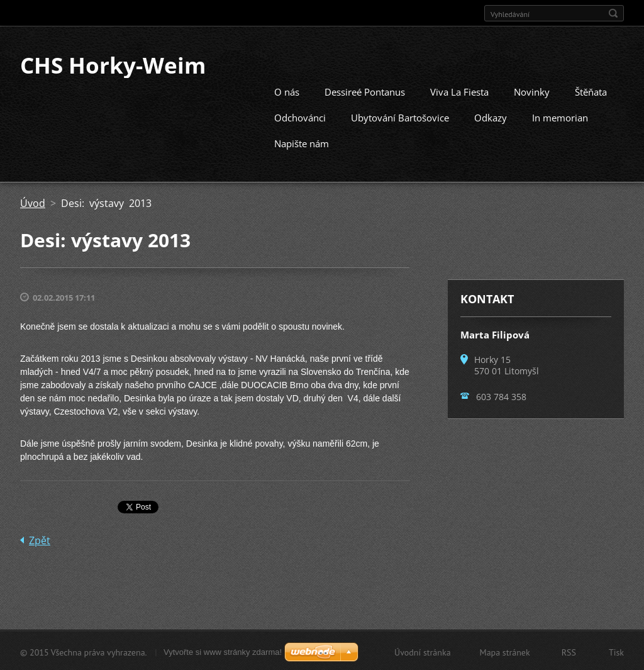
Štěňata (591, 91)
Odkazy (491, 116)
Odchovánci (300, 116)
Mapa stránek (505, 651)
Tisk (616, 651)
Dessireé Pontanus (365, 91)
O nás (287, 91)
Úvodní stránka (423, 651)
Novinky (532, 91)
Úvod (33, 202)
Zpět (40, 539)
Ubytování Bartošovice (400, 116)
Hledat (613, 13)
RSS (569, 651)
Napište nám (302, 142)
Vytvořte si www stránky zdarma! (223, 651)
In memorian (560, 116)
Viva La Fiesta (459, 91)
